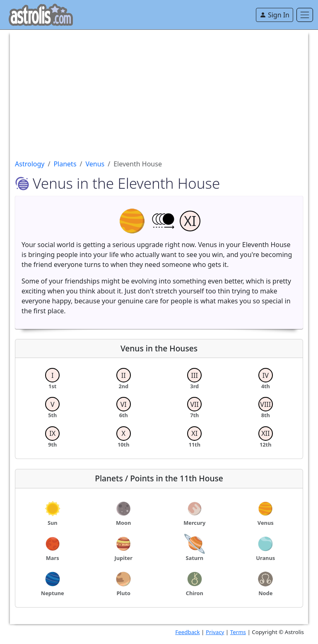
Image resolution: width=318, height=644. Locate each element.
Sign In (275, 15)
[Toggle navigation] (305, 15)
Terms (238, 632)
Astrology (30, 164)
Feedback (187, 632)
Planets (65, 164)
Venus (95, 164)
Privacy (215, 632)
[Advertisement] (159, 88)
